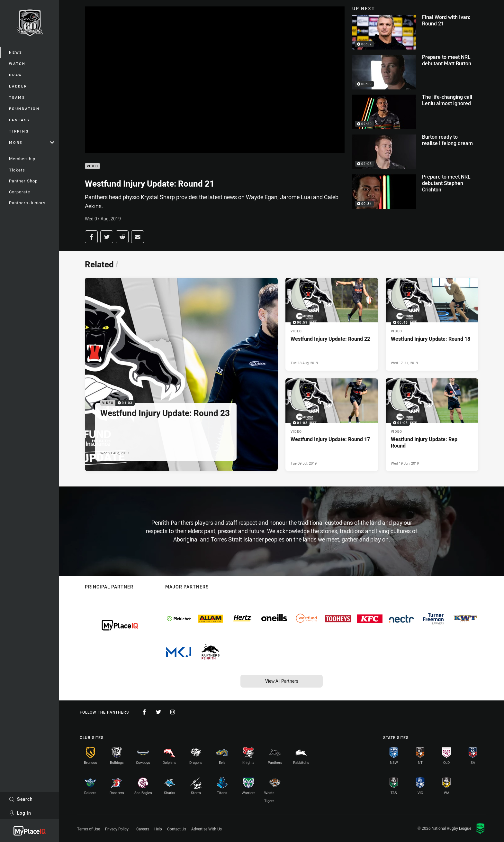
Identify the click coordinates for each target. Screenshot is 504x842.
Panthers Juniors (27, 203)
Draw (16, 75)
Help (158, 829)
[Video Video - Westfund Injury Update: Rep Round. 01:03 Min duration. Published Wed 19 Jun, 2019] (432, 425)
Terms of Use (89, 829)
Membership (22, 159)
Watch (17, 64)
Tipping (19, 131)
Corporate (20, 192)
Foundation (24, 109)
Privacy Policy (117, 829)
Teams (17, 97)
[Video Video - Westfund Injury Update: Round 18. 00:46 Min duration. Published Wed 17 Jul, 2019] (432, 324)
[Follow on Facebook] (144, 712)
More (32, 142)
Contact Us (177, 829)
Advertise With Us (207, 829)
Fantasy (20, 120)
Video (92, 166)
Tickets (17, 170)
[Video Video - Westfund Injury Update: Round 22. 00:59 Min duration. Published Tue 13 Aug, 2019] (332, 324)
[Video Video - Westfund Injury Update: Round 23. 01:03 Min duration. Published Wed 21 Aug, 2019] (181, 374)
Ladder (18, 86)
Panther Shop (23, 181)
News (16, 52)
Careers (143, 829)
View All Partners (282, 681)
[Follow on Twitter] (158, 712)
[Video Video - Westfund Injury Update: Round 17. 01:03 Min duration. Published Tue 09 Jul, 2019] (332, 425)
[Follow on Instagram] (173, 712)
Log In (20, 813)
